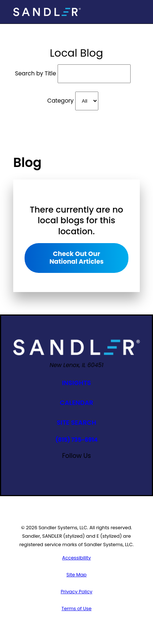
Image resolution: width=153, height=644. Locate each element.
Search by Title (36, 73)
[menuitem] (76, 558)
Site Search (76, 423)
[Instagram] (52, 468)
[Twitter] (117, 468)
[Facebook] (36, 468)
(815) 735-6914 (76, 440)
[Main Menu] (134, 12)
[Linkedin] (101, 468)
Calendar (76, 403)
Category (61, 101)
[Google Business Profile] (85, 468)
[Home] (47, 12)
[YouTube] (68, 468)
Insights (76, 383)
